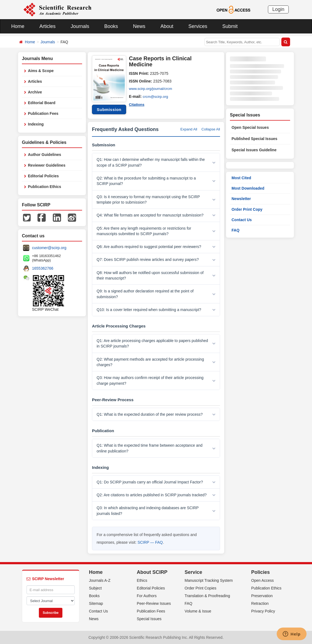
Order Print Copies (201, 588)
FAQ (236, 230)
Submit (230, 26)
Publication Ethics (44, 187)
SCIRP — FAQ (150, 542)
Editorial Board (42, 103)
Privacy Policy (263, 611)
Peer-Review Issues (154, 603)
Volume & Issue (198, 611)
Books (111, 26)
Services (198, 26)
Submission (109, 109)
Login (278, 9)
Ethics (142, 580)
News (139, 26)
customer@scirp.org (49, 248)
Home (18, 26)
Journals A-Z (100, 580)
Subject (95, 588)
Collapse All (211, 129)
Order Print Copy (247, 209)
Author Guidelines (44, 155)
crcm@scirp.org (156, 96)
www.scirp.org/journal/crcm (152, 89)
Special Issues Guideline (254, 150)
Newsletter (241, 199)
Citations (137, 104)
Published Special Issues (254, 139)
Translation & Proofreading (207, 596)
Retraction (260, 603)
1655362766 (43, 268)
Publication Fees (43, 113)
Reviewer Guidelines (47, 165)
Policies (261, 572)
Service (193, 572)
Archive (35, 92)
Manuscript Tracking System (209, 580)
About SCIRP (152, 572)
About (167, 26)
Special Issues (149, 619)
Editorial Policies (43, 176)
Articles (47, 26)
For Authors (147, 596)
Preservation (262, 596)
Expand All (189, 129)
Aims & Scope (41, 71)
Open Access (263, 580)
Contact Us (242, 220)
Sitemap (96, 603)
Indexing (36, 124)
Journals (80, 26)
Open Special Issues (250, 127)
